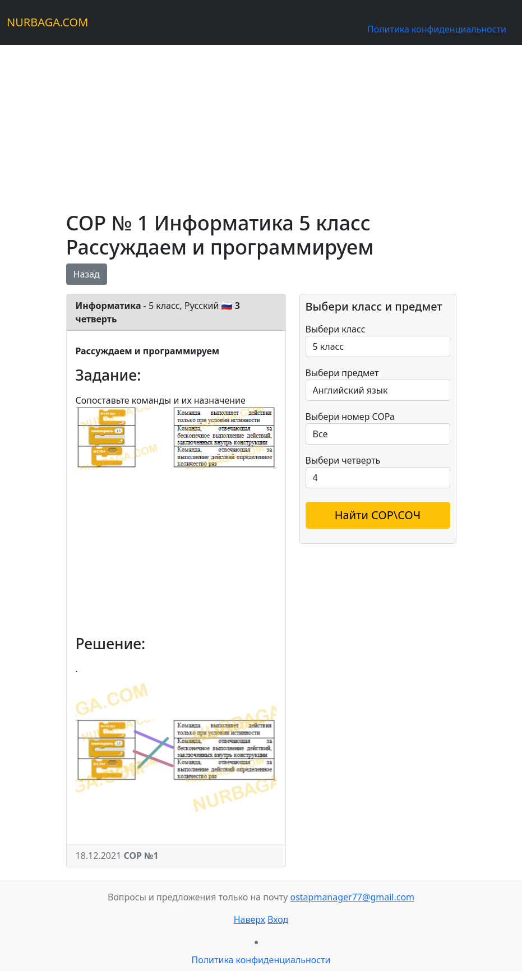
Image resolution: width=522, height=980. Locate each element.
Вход (278, 919)
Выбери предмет (342, 373)
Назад (87, 274)
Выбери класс (336, 329)
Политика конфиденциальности (437, 29)
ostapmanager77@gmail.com (352, 897)
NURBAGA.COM (47, 22)
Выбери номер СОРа (350, 417)
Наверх (250, 919)
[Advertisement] (261, 123)
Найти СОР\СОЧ (378, 515)
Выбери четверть (343, 460)
